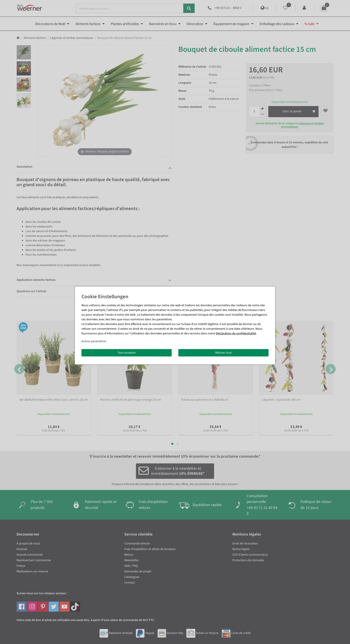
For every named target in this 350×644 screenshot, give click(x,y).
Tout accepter (127, 352)
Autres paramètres (94, 341)
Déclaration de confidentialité (236, 333)
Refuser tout (223, 352)
